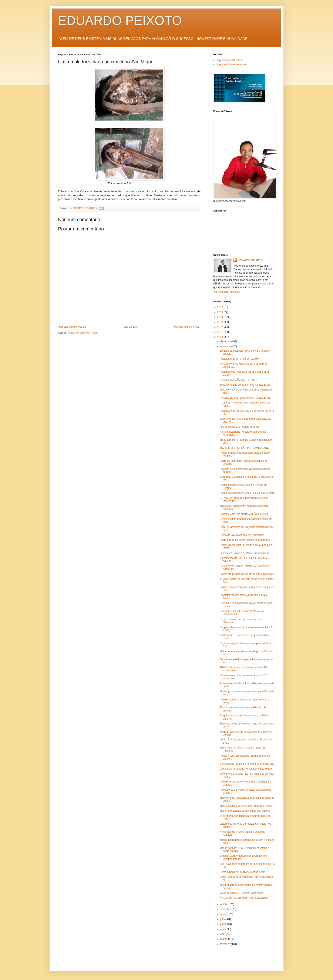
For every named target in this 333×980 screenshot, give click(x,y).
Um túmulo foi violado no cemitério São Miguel (246, 769)
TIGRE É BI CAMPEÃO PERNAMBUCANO (244, 448)
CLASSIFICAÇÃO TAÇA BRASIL (238, 380)
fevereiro (226, 944)
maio (223, 929)
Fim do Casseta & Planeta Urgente (239, 427)
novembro (226, 346)
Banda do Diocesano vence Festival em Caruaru (247, 493)
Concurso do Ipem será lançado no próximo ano (247, 764)
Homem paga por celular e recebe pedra (243, 872)
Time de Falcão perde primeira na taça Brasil (245, 385)
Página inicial (130, 327)
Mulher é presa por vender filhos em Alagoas (245, 811)
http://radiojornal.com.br (230, 60)
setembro (226, 909)
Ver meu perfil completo (227, 292)
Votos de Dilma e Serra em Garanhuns (242, 893)
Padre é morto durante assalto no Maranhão (245, 540)
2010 (221, 337)
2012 (221, 327)
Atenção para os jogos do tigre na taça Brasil (245, 398)
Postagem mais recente (73, 327)
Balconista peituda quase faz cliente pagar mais (247, 574)
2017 (221, 307)
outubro (225, 904)
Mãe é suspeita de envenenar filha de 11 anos (246, 806)
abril (223, 934)
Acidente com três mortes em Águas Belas (244, 514)
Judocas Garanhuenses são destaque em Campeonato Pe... (243, 857)
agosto (224, 914)
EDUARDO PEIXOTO (120, 21)
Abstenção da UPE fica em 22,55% (240, 359)
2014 (221, 317)
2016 (221, 312)
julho (223, 919)
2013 (221, 322)
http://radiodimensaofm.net (232, 64)
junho (224, 924)
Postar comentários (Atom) (83, 333)
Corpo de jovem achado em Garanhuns (242, 535)
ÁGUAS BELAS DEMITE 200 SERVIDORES (245, 898)
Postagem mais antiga (187, 327)
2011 (221, 332)
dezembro (226, 341)
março (224, 939)
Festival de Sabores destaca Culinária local (244, 553)
